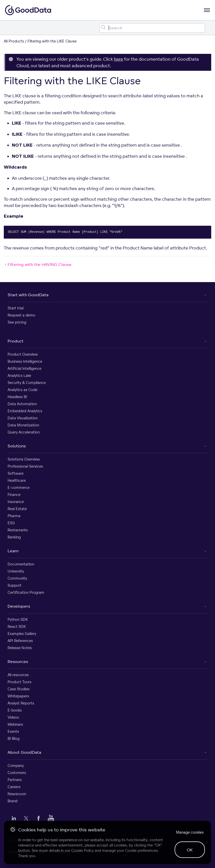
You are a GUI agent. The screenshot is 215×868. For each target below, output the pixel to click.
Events (13, 731)
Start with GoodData (28, 295)
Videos (13, 717)
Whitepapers (18, 696)
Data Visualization (23, 418)
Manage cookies (190, 832)
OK (190, 850)
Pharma (14, 516)
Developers (19, 606)
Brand (13, 801)
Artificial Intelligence (25, 368)
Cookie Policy (82, 850)
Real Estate (17, 509)
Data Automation (22, 404)
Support (15, 585)
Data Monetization (23, 425)
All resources (18, 675)
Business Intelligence (25, 361)
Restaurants (18, 530)
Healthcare (17, 480)
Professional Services (25, 466)
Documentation (21, 564)
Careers (14, 787)
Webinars (15, 724)
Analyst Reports (21, 703)
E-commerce (19, 487)
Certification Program (26, 592)
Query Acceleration (24, 432)
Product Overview (23, 354)
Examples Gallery (22, 634)
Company (16, 766)
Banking (14, 537)
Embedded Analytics (25, 411)
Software (16, 473)
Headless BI (17, 397)
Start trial (16, 308)
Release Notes (20, 648)
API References (20, 641)
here (118, 59)
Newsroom (17, 794)
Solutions (17, 446)
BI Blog (14, 738)
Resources (18, 661)
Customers (17, 773)
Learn (13, 551)
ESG (11, 523)
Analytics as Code (22, 390)
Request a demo (21, 315)
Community (17, 578)
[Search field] (152, 28)
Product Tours (19, 682)
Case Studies (19, 689)
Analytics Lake (19, 375)
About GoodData (24, 752)
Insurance (16, 502)
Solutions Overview (24, 459)
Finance (14, 495)
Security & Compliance (27, 383)
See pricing (17, 322)
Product (16, 341)
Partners (15, 780)
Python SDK (18, 619)
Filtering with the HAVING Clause (38, 264)
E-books (15, 710)
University (16, 571)
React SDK (17, 626)
